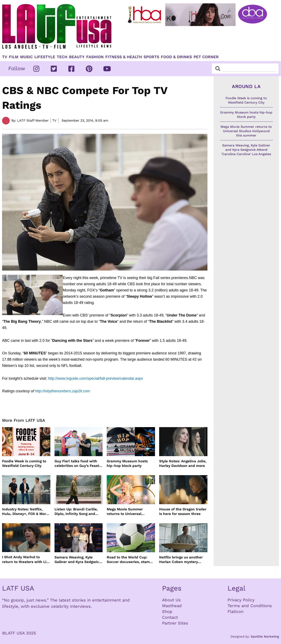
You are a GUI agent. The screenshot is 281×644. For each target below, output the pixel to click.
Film (14, 57)
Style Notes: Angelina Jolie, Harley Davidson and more (183, 463)
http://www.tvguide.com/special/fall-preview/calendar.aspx (96, 378)
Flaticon (236, 611)
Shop (167, 611)
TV (5, 57)
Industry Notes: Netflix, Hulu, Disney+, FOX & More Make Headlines (25, 512)
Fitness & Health (124, 57)
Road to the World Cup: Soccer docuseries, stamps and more (130, 560)
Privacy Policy (241, 600)
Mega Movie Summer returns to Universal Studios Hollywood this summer (127, 512)
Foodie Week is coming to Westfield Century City (24, 463)
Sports (151, 57)
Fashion (95, 57)
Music (26, 57)
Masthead (172, 606)
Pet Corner (206, 57)
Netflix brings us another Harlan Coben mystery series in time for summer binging (182, 560)
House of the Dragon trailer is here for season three (183, 511)
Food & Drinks (176, 57)
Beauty (77, 57)
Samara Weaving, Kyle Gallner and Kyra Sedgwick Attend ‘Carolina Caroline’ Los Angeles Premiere (78, 560)
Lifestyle (45, 57)
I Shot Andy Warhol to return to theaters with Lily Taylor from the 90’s (26, 559)
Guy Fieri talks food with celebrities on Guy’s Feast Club (77, 463)
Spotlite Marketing (265, 637)
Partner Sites (175, 623)
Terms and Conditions (250, 606)
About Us (171, 600)
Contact (170, 617)
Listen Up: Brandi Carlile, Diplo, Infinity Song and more (76, 512)
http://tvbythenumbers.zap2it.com (62, 391)
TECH (62, 57)
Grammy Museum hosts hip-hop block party (127, 463)
